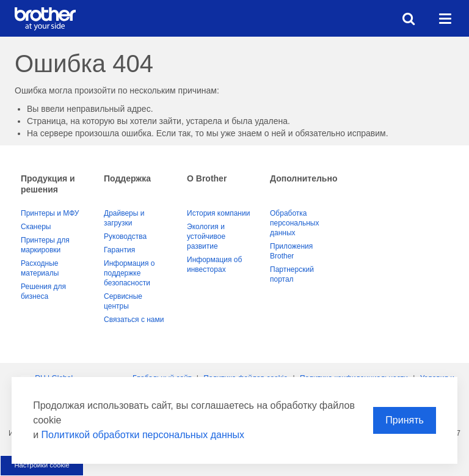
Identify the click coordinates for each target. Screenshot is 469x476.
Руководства (125, 236)
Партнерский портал (292, 274)
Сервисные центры (123, 301)
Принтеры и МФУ (50, 213)
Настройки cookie (42, 465)
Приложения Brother (291, 251)
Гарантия (119, 250)
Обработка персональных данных (294, 223)
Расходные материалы (40, 268)
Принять (405, 420)
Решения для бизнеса (43, 291)
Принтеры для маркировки (45, 245)
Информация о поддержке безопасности (129, 273)
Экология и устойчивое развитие (206, 236)
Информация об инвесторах (214, 265)
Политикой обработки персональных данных (143, 435)
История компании (218, 213)
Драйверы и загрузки (124, 218)
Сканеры (36, 227)
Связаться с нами (134, 320)
